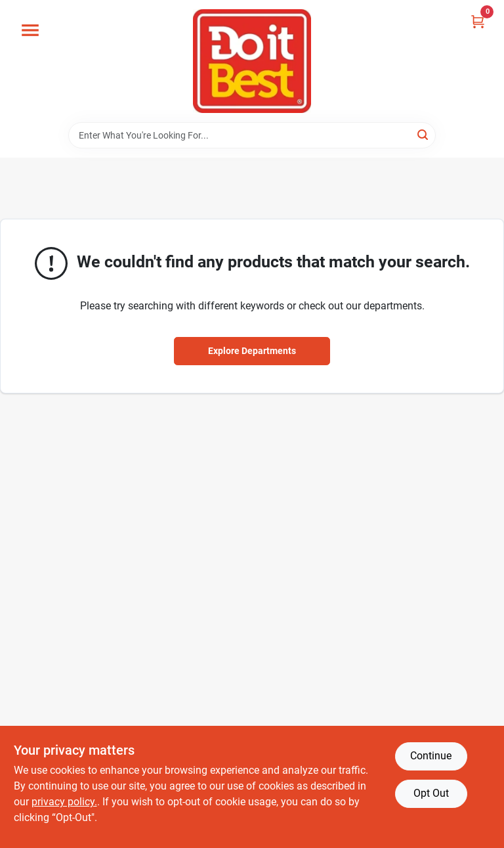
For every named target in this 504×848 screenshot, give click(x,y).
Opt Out (431, 793)
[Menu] (30, 30)
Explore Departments (252, 351)
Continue (431, 756)
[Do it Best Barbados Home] (252, 61)
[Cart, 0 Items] (478, 21)
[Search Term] (252, 135)
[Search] (424, 134)
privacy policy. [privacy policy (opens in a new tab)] (64, 802)
